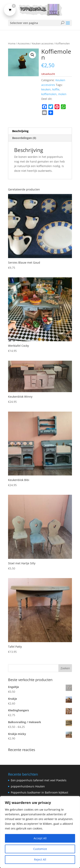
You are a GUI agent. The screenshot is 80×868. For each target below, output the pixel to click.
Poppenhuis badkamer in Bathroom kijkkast (40, 792)
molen (62, 94)
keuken (46, 89)
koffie (56, 89)
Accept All (40, 838)
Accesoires (24, 43)
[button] (32, 55)
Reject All (40, 859)
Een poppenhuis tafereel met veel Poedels (39, 780)
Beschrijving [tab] (20, 131)
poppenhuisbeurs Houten (28, 786)
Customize (40, 849)
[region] (40, 832)
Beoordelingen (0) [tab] (24, 138)
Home (12, 43)
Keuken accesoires (43, 43)
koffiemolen (49, 94)
